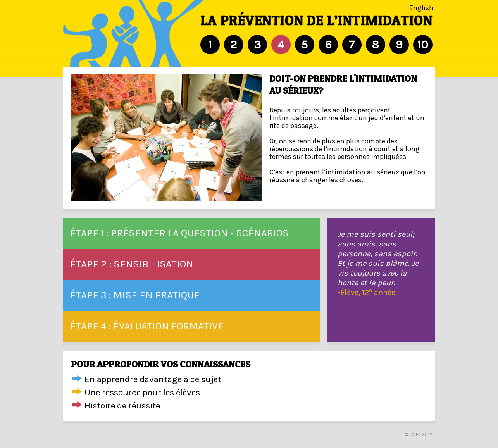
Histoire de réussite (122, 406)
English (421, 8)
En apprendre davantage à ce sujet (153, 379)
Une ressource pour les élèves (142, 392)
